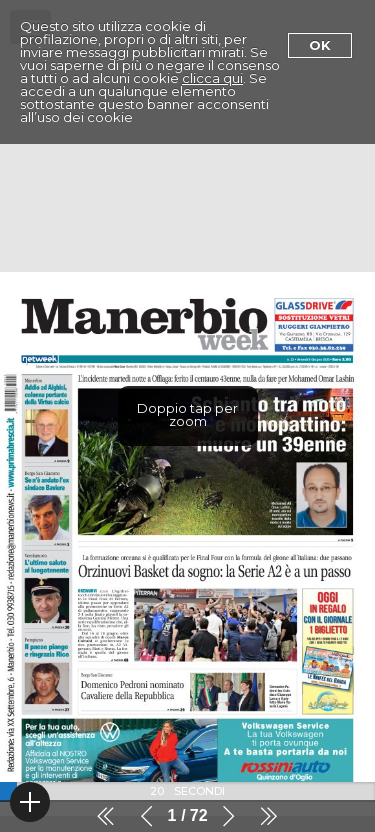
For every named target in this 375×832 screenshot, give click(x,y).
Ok (320, 45)
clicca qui (212, 78)
